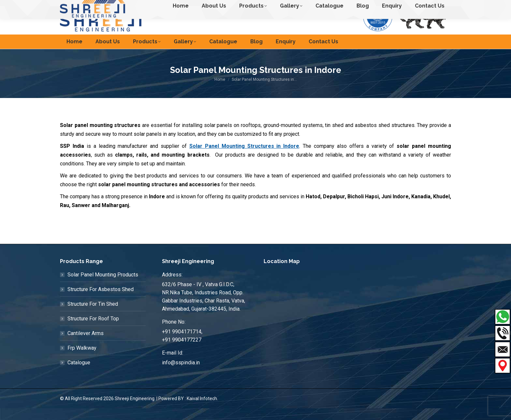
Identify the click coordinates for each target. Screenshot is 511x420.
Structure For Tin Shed (93, 316)
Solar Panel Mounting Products (103, 286)
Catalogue (79, 374)
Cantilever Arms (86, 345)
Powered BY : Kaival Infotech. (188, 410)
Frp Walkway (82, 360)
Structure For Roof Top (93, 330)
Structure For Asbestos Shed (101, 301)
